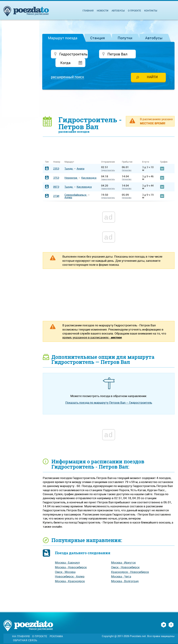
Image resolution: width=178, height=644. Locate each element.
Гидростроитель (108, 162)
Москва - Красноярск (70, 573)
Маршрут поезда (63, 38)
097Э (56, 178)
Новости (103, 11)
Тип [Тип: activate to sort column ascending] (47, 153)
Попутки (125, 38)
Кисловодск (89, 169)
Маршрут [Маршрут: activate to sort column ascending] (69, 153)
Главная (88, 11)
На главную (21, 628)
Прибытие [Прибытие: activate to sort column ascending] (127, 153)
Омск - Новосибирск (125, 559)
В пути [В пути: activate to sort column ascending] (146, 153)
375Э (56, 169)
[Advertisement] (109, 94)
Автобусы (154, 38)
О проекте (134, 11)
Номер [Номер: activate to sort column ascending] (57, 153)
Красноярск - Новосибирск (130, 563)
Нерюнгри (71, 169)
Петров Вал (127, 162)
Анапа (80, 160)
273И (56, 188)
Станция (98, 38)
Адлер (68, 189)
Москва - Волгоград (125, 573)
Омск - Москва (65, 563)
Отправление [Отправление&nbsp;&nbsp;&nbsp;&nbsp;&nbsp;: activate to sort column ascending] (109, 153)
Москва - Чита (121, 568)
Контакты (151, 11)
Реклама (56, 628)
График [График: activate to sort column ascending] (164, 153)
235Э (56, 160)
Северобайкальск (76, 186)
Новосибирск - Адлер (70, 568)
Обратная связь (25, 632)
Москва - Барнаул (67, 554)
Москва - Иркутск (123, 554)
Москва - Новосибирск (71, 559)
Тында (69, 160)
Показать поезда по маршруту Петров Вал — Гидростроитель (109, 394)
